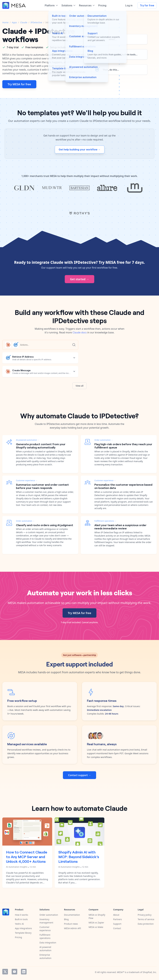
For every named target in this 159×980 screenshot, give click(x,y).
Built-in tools (21, 919)
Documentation (72, 915)
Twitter (5, 972)
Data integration (48, 943)
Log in (129, 5)
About (116, 915)
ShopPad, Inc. (150, 972)
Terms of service (146, 919)
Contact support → (79, 775)
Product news (71, 924)
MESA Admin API (72, 928)
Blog (66, 919)
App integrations (23, 928)
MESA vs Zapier (96, 923)
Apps (14, 22)
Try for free (147, 5)
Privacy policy (145, 915)
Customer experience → (27, 480)
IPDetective (36, 22)
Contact (117, 928)
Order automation (49, 915)
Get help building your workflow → (80, 149)
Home (5, 22)
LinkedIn (24, 972)
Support (117, 924)
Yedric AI (19, 924)
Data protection (146, 924)
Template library (23, 933)
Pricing (18, 937)
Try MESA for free (19, 84)
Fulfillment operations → (105, 521)
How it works (22, 915)
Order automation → (25, 521)
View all (80, 386)
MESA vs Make (96, 927)
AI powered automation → (28, 440)
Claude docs (80, 332)
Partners (118, 919)
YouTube (14, 972)
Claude (24, 22)
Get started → (79, 279)
